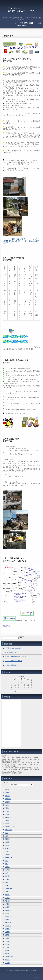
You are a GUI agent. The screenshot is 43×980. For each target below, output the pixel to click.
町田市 (7, 960)
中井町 (7, 944)
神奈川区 (8, 855)
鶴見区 (7, 842)
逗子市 (7, 808)
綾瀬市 (7, 821)
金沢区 (7, 870)
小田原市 (8, 926)
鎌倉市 (7, 802)
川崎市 (7, 793)
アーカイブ (5, 783)
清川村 (7, 935)
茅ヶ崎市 (8, 817)
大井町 (7, 947)
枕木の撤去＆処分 (11, 652)
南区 (7, 861)
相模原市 (8, 916)
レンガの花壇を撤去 (12, 665)
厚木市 (7, 920)
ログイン (39, 977)
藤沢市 (7, 796)
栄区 (7, 886)
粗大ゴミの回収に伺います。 (22, 11)
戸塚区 (7, 879)
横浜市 (7, 790)
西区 (7, 833)
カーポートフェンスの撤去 (14, 661)
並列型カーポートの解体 (13, 648)
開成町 (7, 954)
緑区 (7, 864)
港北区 (7, 845)
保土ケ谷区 (9, 858)
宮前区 (7, 901)
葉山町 (7, 814)
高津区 (7, 898)
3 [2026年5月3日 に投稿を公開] (12, 683)
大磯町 (7, 938)
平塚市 (7, 824)
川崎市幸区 (9, 889)
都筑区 (7, 848)
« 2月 (15, 691)
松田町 (7, 951)
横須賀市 (8, 799)
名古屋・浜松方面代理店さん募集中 (16, 657)
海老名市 (8, 910)
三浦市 (7, 811)
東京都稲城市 (10, 957)
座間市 (7, 913)
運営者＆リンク (10, 827)
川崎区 (7, 892)
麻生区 (7, 907)
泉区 (7, 836)
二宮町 (7, 941)
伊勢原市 (8, 923)
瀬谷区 (7, 876)
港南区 (7, 867)
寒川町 (7, 929)
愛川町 (7, 932)
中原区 (7, 895)
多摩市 (7, 963)
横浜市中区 (9, 36)
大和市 (7, 805)
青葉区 (7, 851)
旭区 (7, 873)
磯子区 (7, 839)
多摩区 (7, 904)
